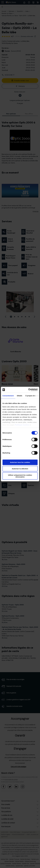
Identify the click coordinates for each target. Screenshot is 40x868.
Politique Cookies (22, 425)
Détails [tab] (20, 396)
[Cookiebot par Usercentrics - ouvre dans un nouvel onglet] (28, 390)
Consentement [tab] (8, 396)
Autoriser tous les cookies (20, 462)
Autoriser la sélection (20, 469)
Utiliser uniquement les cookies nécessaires (20, 476)
